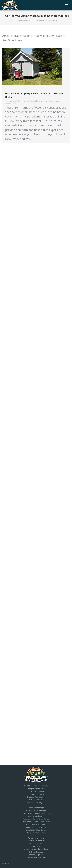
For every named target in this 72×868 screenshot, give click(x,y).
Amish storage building (34, 101)
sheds (45, 101)
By (54, 101)
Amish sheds (21, 101)
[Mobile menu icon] (67, 5)
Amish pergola (10, 101)
